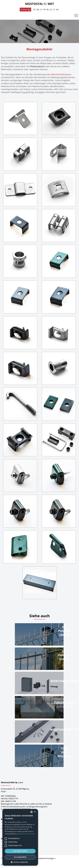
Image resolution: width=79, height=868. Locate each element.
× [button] (35, 812)
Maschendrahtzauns (61, 74)
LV (51, 10)
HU (57, 10)
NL (48, 10)
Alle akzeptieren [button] (20, 851)
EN (38, 10)
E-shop (25, 10)
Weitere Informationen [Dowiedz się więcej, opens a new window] (27, 834)
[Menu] (76, 16)
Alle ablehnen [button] (20, 857)
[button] (20, 862)
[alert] (20, 837)
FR (45, 10)
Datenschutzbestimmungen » (43, 858)
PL (35, 10)
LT (54, 10)
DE (41, 10)
